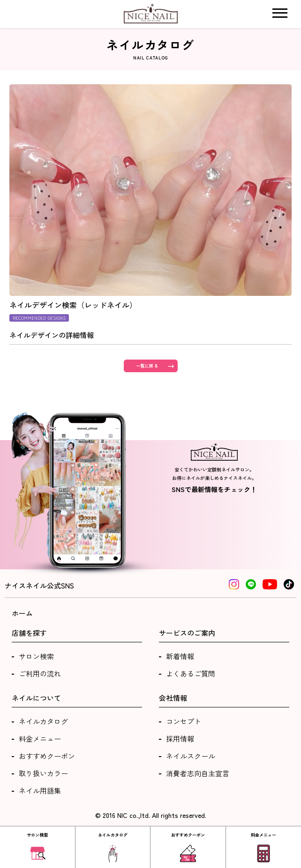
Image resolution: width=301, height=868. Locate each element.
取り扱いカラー (43, 773)
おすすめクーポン (47, 756)
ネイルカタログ (43, 721)
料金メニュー (40, 739)
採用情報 (180, 739)
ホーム (22, 613)
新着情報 (180, 656)
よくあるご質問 (191, 673)
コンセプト (184, 721)
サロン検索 (36, 656)
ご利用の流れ (40, 673)
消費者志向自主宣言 (198, 773)
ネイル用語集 (40, 791)
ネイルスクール (191, 756)
